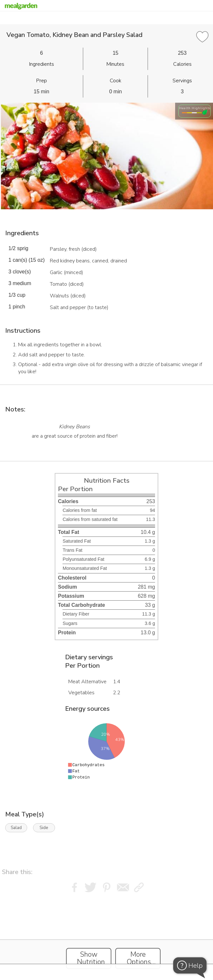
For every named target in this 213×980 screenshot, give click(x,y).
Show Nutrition (91, 958)
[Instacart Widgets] (106, 935)
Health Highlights (195, 108)
